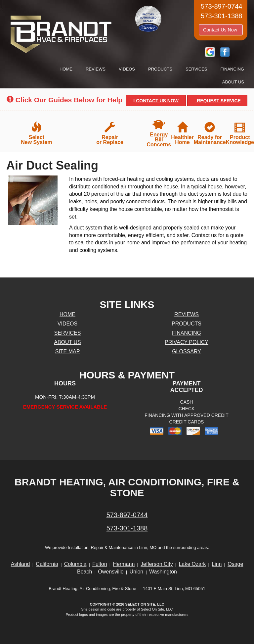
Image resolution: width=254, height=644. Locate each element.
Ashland (21, 564)
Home (66, 69)
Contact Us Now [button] (221, 30)
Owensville (111, 572)
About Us (233, 82)
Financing (233, 69)
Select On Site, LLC (145, 604)
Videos (127, 69)
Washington (163, 572)
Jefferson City (157, 564)
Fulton (100, 564)
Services (196, 69)
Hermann (124, 564)
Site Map (68, 351)
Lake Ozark (192, 564)
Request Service (217, 101)
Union (136, 572)
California (47, 564)
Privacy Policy (187, 342)
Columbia (75, 564)
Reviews (96, 69)
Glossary (187, 351)
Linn (217, 564)
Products (160, 69)
